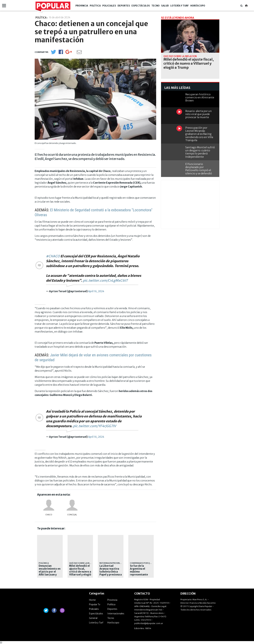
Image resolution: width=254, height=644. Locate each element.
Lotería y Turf (180, 6)
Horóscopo (198, 6)
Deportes (124, 6)
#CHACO (53, 256)
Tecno (156, 6)
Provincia (82, 6)
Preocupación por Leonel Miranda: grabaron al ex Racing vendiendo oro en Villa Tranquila (199, 134)
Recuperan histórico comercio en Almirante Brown (200, 97)
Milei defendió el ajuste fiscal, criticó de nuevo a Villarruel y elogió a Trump (80, 572)
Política (95, 6)
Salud (165, 6)
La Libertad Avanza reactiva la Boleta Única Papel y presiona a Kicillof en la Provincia (111, 573)
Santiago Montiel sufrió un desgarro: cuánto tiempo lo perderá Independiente (200, 152)
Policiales (109, 6)
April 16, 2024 (96, 291)
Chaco (49, 515)
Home (92, 600)
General (93, 618)
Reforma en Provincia (111, 563)
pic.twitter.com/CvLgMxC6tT (105, 280)
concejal (72, 515)
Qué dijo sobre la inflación (83, 563)
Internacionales (116, 614)
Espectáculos (141, 6)
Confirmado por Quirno (143, 563)
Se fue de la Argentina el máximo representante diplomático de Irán (139, 573)
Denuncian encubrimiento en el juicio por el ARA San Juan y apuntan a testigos (50, 573)
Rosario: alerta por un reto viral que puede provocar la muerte (199, 114)
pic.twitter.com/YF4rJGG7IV (95, 426)
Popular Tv (95, 604)
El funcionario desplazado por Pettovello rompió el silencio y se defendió (199, 169)
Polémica (44, 563)
